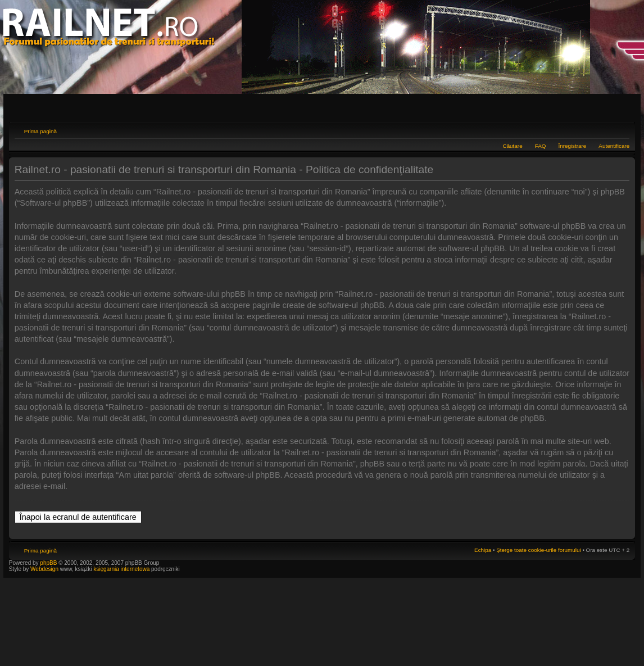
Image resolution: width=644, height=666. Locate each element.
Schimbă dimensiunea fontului (621, 130)
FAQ (541, 146)
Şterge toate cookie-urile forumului (538, 550)
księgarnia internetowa (121, 569)
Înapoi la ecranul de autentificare (78, 517)
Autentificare (614, 146)
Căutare (513, 146)
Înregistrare (572, 146)
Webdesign (45, 569)
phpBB (48, 563)
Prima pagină (40, 131)
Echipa (483, 550)
